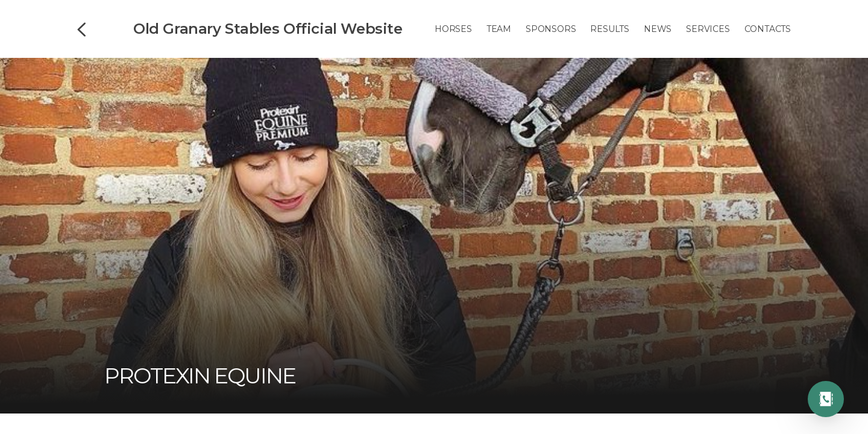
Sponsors (551, 29)
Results (610, 29)
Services (708, 29)
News (658, 29)
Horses (453, 29)
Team (499, 29)
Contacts (768, 29)
